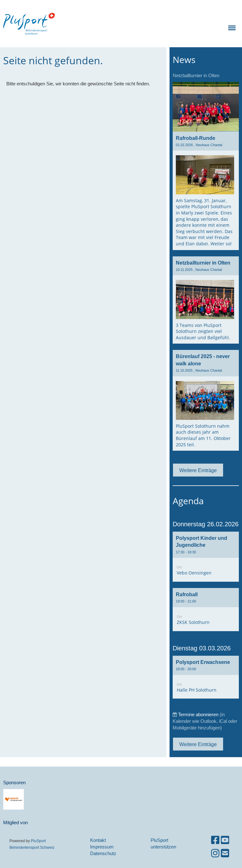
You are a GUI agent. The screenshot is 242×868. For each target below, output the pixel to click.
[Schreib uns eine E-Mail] (225, 853)
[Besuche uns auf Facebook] (215, 840)
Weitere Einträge (198, 470)
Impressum (102, 847)
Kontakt (98, 840)
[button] (206, 557)
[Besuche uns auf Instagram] (215, 853)
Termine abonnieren (198, 714)
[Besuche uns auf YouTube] (225, 840)
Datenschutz (103, 853)
